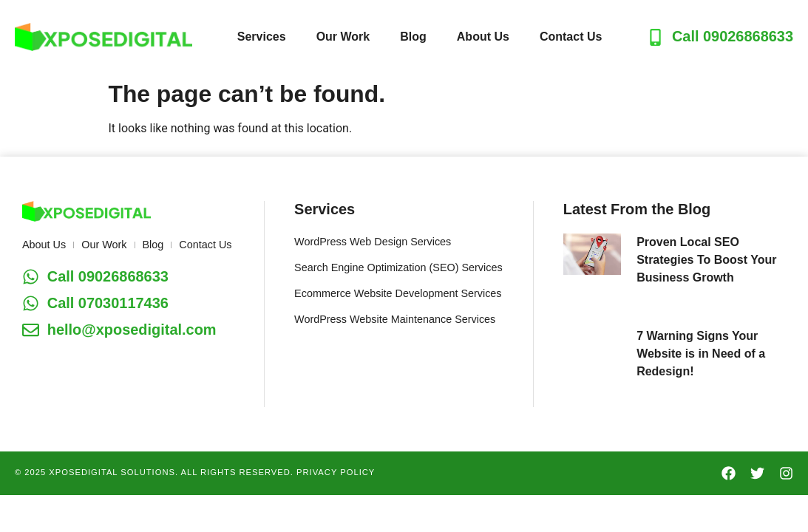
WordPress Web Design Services (373, 242)
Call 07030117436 (108, 303)
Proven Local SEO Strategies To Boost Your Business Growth (706, 260)
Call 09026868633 (733, 36)
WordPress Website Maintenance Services (395, 319)
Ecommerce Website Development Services (398, 293)
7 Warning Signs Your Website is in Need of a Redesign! (701, 354)
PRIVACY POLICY (336, 472)
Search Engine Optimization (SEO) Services (398, 267)
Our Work (343, 37)
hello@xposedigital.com (132, 330)
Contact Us (571, 37)
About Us (483, 37)
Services (262, 37)
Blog (413, 37)
